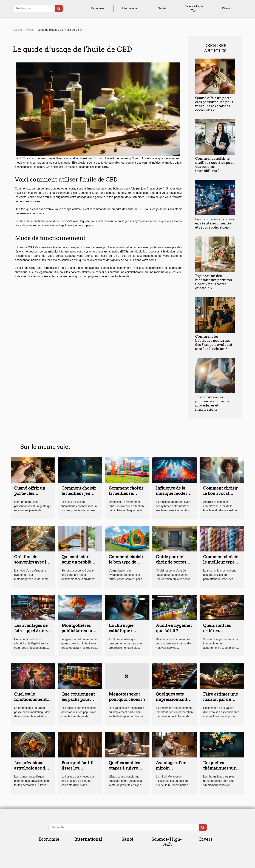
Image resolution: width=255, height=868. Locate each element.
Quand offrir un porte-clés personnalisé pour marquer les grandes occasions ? (214, 104)
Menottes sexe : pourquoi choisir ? (127, 697)
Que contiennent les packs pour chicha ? (78, 699)
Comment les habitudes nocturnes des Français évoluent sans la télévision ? (214, 343)
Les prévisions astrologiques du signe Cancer (31, 768)
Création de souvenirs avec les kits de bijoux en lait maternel (32, 565)
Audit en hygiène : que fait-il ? (174, 628)
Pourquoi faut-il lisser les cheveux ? (77, 768)
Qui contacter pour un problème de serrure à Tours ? (80, 565)
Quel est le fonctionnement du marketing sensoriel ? (30, 702)
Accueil (17, 30)
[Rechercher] (34, 9)
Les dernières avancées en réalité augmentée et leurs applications (215, 223)
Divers (226, 8)
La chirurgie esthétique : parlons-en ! (121, 631)
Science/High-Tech (194, 8)
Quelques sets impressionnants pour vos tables (173, 699)
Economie (98, 8)
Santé (162, 8)
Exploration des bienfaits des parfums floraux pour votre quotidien (213, 282)
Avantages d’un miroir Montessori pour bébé (173, 771)
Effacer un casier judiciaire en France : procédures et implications (213, 403)
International (130, 8)
